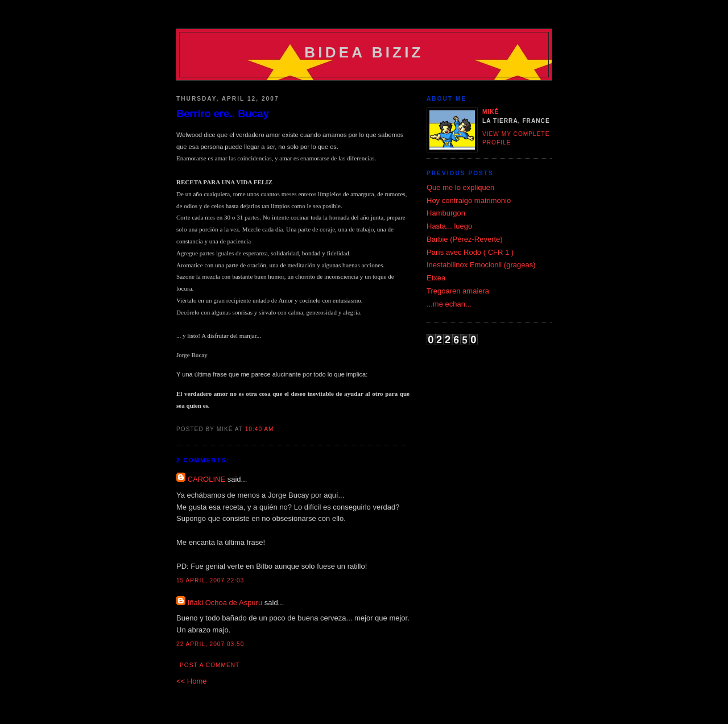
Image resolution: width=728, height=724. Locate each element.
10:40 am (260, 429)
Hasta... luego (449, 226)
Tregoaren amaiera (458, 291)
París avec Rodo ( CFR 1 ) (470, 252)
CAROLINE (206, 479)
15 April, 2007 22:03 (210, 580)
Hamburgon (446, 213)
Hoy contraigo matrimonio (469, 200)
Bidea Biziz (364, 52)
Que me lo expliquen (460, 187)
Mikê (491, 112)
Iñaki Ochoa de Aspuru (225, 603)
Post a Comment (210, 665)
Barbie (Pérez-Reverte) (465, 239)
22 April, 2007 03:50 (210, 644)
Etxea (436, 278)
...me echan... (449, 304)
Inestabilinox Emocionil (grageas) (481, 265)
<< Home (191, 681)
